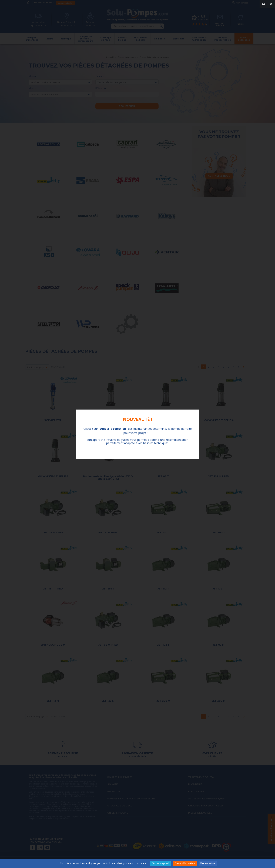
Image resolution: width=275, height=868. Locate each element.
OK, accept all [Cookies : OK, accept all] (160, 863)
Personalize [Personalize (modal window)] (208, 863)
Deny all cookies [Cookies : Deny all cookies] (185, 863)
